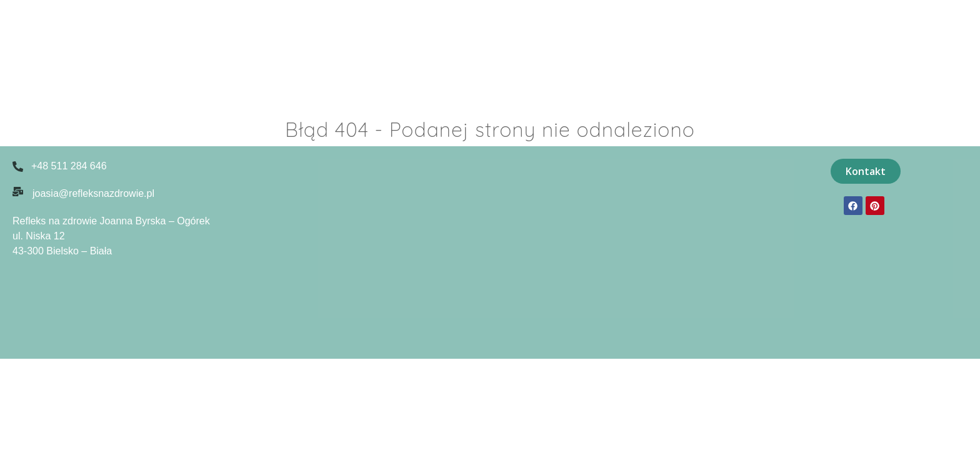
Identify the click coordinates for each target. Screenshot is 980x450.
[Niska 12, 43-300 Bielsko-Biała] (496, 252)
